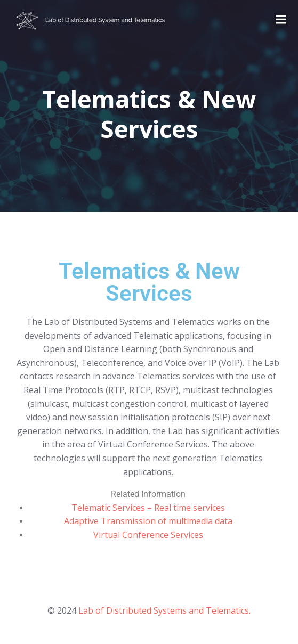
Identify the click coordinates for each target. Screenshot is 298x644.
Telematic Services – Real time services (148, 508)
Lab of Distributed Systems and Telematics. (164, 610)
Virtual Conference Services (148, 535)
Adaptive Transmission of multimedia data (148, 521)
